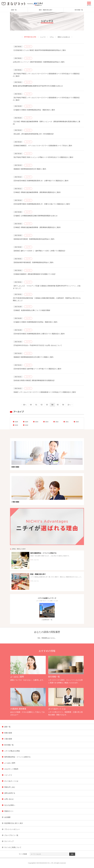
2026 (16, 422)
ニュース (43, 37)
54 (52, 405)
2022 (57, 422)
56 (63, 405)
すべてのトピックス (30, 37)
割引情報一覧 (79, 10)
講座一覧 (14, 10)
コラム (52, 37)
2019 (16, 425)
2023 (47, 422)
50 (31, 405)
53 (47, 405)
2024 (37, 422)
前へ (25, 405)
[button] (89, 4)
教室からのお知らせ (64, 37)
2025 (27, 422)
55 (58, 405)
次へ (69, 405)
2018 (27, 425)
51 (36, 405)
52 (42, 405)
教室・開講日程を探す (46, 10)
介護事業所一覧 (47, 612)
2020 (77, 422)
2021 (67, 422)
